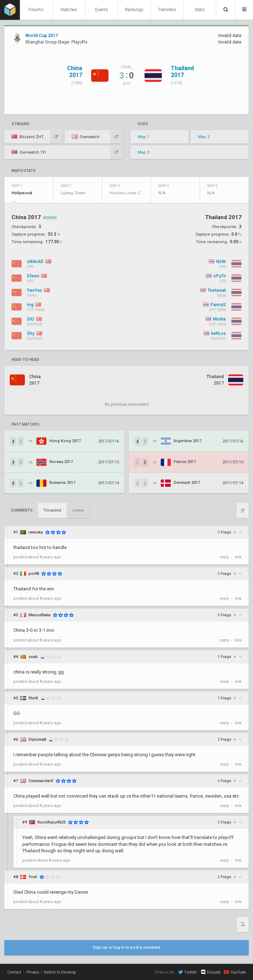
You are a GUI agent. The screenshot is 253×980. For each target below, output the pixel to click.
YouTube (235, 972)
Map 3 (143, 152)
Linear (78, 510)
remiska (36, 532)
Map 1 (143, 137)
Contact (14, 972)
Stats (200, 10)
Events (102, 10)
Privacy (33, 972)
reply (224, 557)
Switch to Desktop (60, 972)
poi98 (34, 574)
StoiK (33, 698)
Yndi (33, 877)
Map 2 (204, 137)
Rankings (134, 10)
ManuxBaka (39, 615)
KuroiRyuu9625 (52, 822)
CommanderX (41, 781)
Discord (210, 972)
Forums (36, 10)
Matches (69, 10)
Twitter (188, 972)
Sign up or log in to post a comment (126, 947)
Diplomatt (37, 739)
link (238, 557)
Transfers (167, 10)
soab (33, 657)
